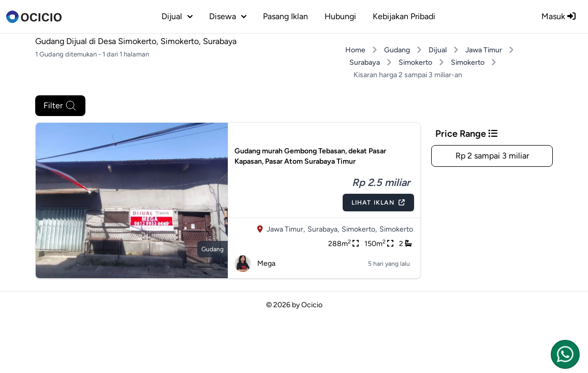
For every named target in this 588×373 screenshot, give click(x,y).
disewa (228, 16)
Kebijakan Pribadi (404, 16)
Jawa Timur (484, 50)
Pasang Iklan (285, 16)
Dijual (438, 50)
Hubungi (340, 16)
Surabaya (365, 62)
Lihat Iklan (378, 203)
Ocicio (312, 305)
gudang (212, 249)
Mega (255, 264)
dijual (177, 16)
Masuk (558, 16)
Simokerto (415, 62)
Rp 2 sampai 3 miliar (492, 156)
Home (355, 50)
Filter (60, 106)
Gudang (397, 50)
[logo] (34, 17)
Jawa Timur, (286, 229)
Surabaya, (323, 229)
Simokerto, (359, 229)
